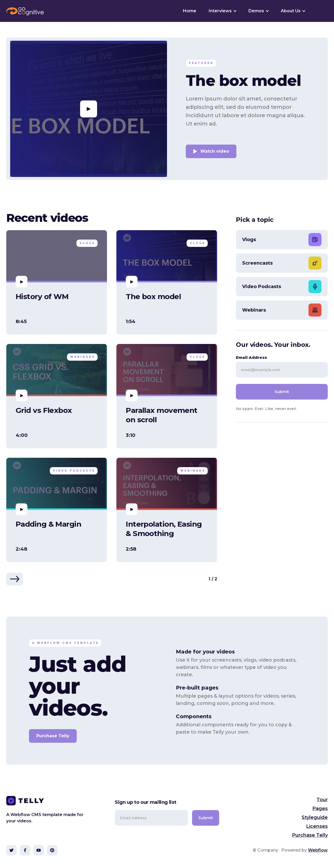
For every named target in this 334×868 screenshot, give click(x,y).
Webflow (318, 850)
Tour (322, 800)
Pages (320, 808)
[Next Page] (15, 579)
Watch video (215, 151)
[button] (222, 11)
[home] (25, 11)
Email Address (251, 357)
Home (190, 11)
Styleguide (315, 817)
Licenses (317, 826)
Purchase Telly (53, 736)
